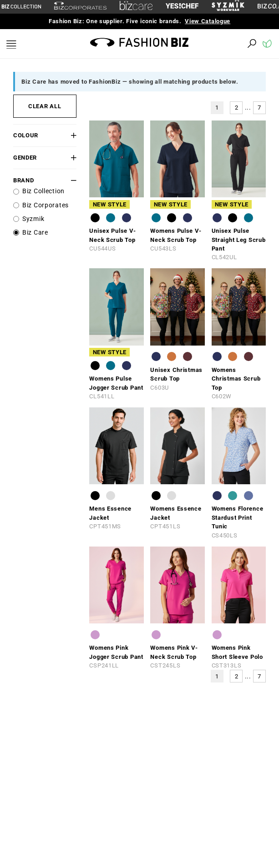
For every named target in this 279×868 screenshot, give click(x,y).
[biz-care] (136, 7)
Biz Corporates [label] (46, 205)
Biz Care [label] (35, 233)
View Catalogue (208, 21)
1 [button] (217, 108)
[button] (71, 135)
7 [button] (259, 108)
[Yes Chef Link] (182, 7)
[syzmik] (228, 7)
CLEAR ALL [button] (45, 106)
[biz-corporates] (80, 7)
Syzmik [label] (33, 219)
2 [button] (237, 108)
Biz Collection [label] (43, 191)
